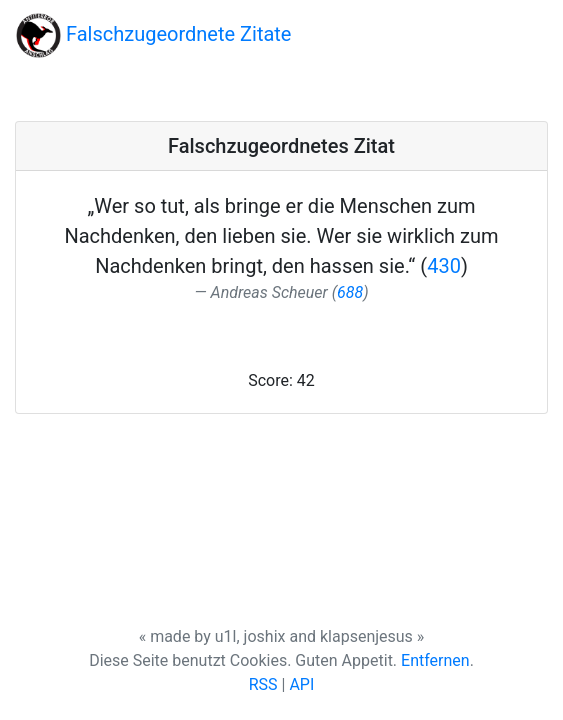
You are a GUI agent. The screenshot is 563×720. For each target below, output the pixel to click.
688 (350, 292)
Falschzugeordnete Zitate (153, 35)
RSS (263, 684)
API (301, 684)
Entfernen (435, 660)
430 (444, 266)
